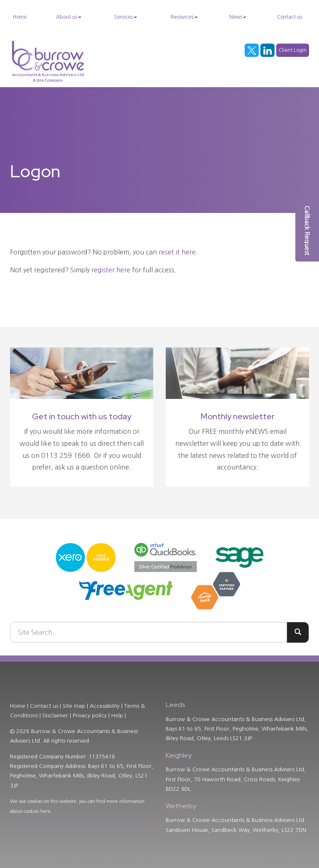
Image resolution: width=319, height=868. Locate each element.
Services (126, 17)
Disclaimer (55, 715)
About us (69, 17)
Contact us (290, 17)
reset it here (177, 252)
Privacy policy (90, 715)
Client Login (293, 50)
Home (20, 17)
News (238, 17)
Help (117, 715)
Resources (184, 17)
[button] (307, 231)
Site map (74, 706)
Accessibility (105, 706)
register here (111, 270)
